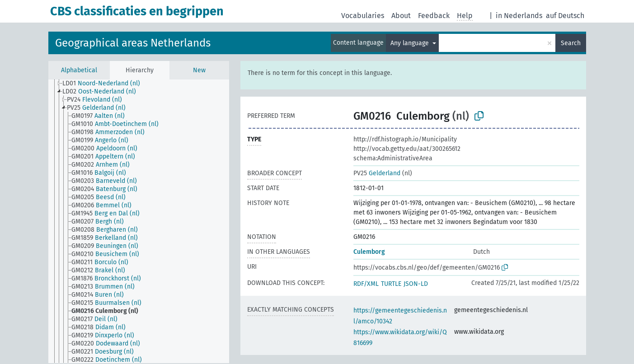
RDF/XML (366, 284)
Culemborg (369, 252)
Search (571, 43)
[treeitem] (105, 84)
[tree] (139, 221)
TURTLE (391, 284)
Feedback (434, 16)
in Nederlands (519, 16)
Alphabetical (79, 70)
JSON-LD (416, 284)
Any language (411, 43)
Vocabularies (363, 16)
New (199, 70)
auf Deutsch (565, 16)
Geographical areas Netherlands (133, 43)
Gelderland (377, 173)
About (401, 16)
